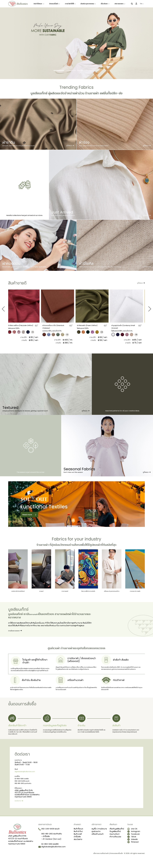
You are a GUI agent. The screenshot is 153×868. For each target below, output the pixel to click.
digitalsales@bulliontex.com (27, 779)
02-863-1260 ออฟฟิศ (23, 787)
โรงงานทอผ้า (36, 619)
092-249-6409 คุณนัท (24, 789)
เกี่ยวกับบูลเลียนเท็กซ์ (117, 836)
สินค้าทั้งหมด (39, 4)
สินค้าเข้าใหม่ (78, 839)
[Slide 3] (82, 70)
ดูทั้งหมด (86, 413)
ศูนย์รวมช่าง (96, 839)
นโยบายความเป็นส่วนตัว (101, 861)
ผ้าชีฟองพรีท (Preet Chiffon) (88, 327)
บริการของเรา (120, 4)
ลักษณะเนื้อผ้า (55, 4)
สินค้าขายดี (78, 842)
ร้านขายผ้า (43, 547)
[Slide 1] (59, 70)
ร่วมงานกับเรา (115, 842)
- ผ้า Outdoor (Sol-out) (51, 847)
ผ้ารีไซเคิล (77, 844)
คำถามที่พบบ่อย (115, 844)
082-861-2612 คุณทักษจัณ (25, 792)
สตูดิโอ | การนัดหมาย (99, 836)
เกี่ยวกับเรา (105, 4)
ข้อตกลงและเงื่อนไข (116, 861)
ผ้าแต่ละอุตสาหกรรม (88, 4)
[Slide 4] (94, 70)
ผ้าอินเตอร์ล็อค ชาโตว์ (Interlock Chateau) (55, 327)
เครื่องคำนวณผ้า (98, 842)
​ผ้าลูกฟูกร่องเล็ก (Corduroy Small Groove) (126, 327)
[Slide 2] (71, 70)
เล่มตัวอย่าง (78, 847)
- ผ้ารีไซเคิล (45, 844)
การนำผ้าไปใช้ (70, 4)
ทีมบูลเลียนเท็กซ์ (115, 839)
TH (142, 4)
